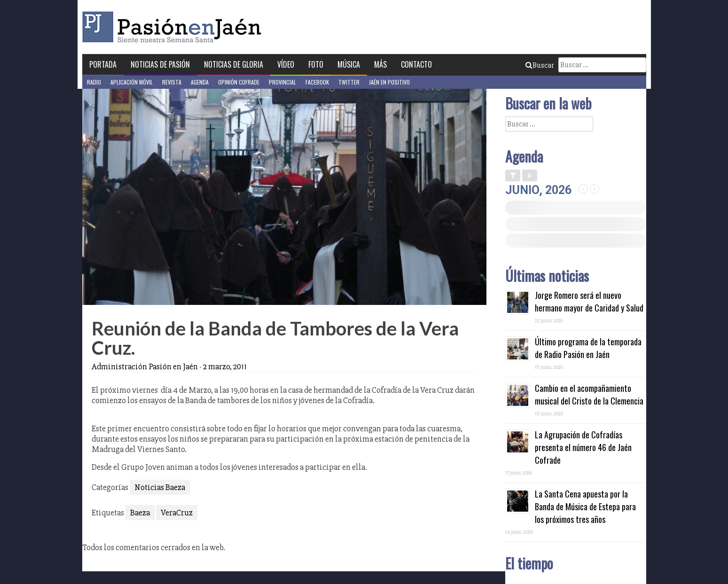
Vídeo (286, 64)
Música (349, 64)
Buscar (540, 65)
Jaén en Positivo (389, 82)
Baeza (140, 513)
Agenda (200, 82)
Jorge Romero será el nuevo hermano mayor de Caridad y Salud (589, 301)
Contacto (416, 64)
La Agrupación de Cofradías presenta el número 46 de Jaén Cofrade (583, 447)
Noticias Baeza (160, 487)
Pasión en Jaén (174, 27)
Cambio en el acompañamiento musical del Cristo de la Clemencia (589, 394)
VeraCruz (177, 513)
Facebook (317, 82)
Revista (172, 82)
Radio (94, 82)
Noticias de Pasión (160, 64)
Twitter (349, 82)
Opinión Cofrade (239, 82)
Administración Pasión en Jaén (145, 366)
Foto (316, 64)
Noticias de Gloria (234, 64)
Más (380, 64)
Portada (103, 64)
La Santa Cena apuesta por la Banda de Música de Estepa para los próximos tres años (585, 506)
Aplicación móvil (132, 82)
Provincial (282, 82)
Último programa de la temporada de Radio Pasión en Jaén (588, 348)
